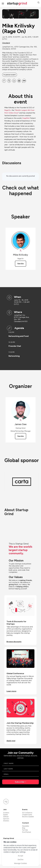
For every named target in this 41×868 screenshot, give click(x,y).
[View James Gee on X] (20, 420)
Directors (6, 821)
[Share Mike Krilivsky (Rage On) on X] (9, 81)
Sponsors (6, 819)
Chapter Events (27, 815)
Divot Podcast (27, 832)
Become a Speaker (28, 817)
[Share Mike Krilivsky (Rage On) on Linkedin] (14, 81)
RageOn (8, 110)
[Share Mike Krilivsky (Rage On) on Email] (19, 81)
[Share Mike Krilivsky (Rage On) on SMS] (24, 81)
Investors (6, 813)
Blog (24, 828)
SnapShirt (26, 118)
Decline (20, 859)
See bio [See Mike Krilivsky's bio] (21, 264)
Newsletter (26, 826)
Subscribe (20, 782)
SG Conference (27, 813)
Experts (6, 815)
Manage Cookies (20, 863)
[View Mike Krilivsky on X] (20, 251)
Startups (6, 817)
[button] (38, 3)
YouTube (25, 830)
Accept (20, 856)
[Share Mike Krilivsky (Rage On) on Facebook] (4, 81)
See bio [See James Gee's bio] (21, 436)
